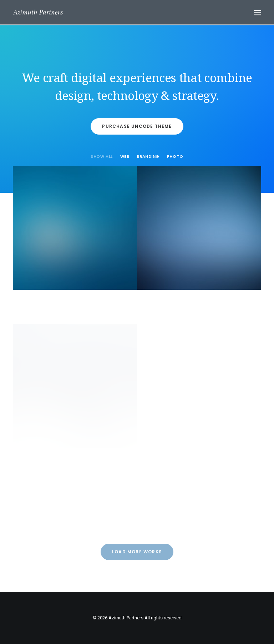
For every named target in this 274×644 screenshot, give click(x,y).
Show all (102, 157)
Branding (148, 157)
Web (125, 157)
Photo (175, 157)
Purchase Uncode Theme (137, 126)
